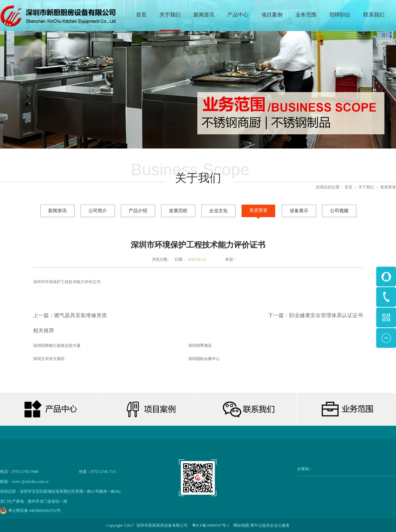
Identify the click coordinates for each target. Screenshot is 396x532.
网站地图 (240, 525)
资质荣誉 (388, 187)
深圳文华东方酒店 (49, 359)
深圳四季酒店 (200, 346)
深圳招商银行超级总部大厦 (57, 346)
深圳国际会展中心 (204, 359)
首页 (141, 15)
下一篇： (315, 315)
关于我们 (366, 187)
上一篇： (70, 315)
